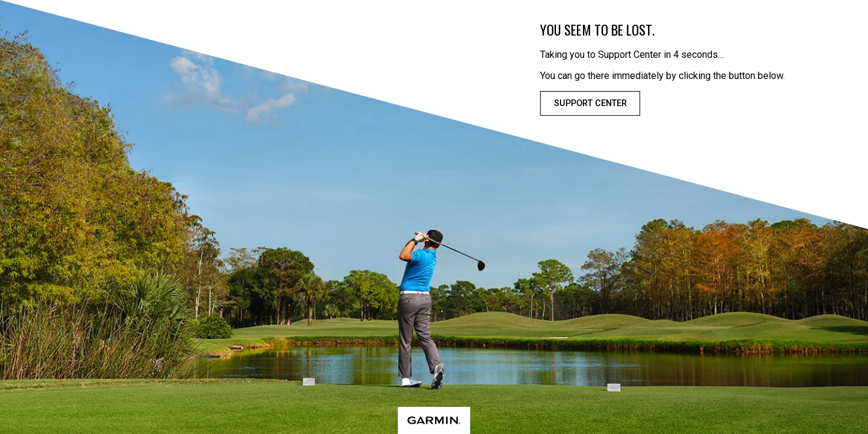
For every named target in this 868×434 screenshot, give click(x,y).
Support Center (590, 103)
